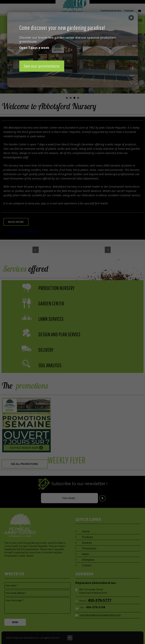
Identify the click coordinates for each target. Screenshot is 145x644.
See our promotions (42, 66)
